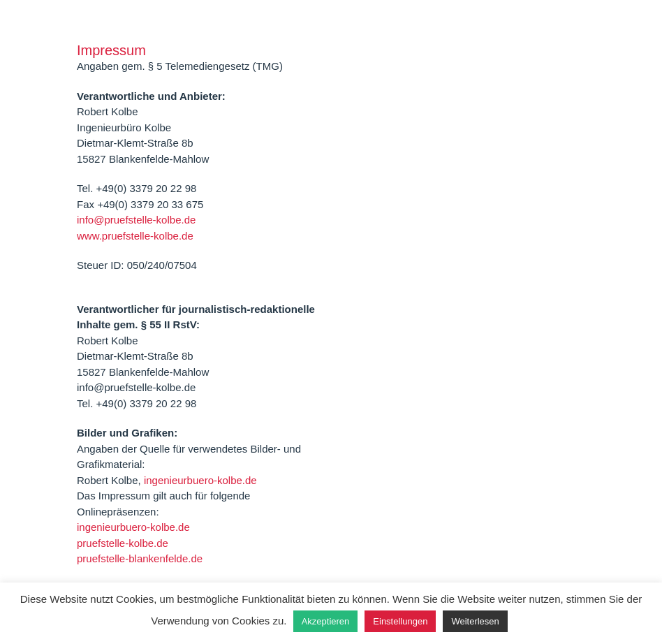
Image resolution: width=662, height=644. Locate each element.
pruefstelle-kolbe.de (123, 543)
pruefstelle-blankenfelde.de (140, 558)
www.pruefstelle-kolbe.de (135, 236)
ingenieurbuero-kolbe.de (200, 480)
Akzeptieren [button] (326, 621)
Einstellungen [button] (400, 621)
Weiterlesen (475, 621)
